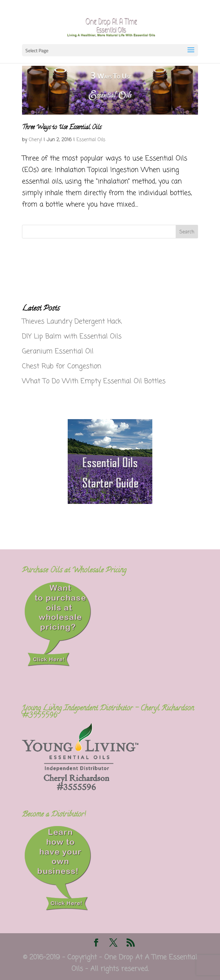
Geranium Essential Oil (58, 351)
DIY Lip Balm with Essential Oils (72, 337)
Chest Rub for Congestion (62, 366)
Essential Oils (91, 140)
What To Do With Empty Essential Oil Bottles (94, 381)
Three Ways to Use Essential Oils (62, 128)
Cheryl (35, 140)
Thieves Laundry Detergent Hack (72, 322)
